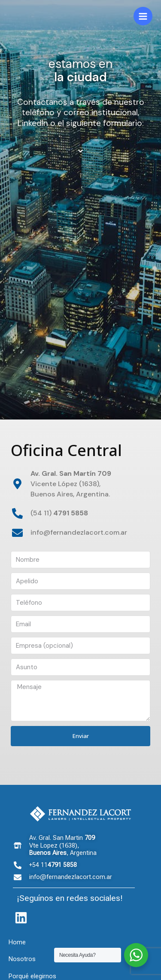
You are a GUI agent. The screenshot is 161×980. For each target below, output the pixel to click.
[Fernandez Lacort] (52, 16)
